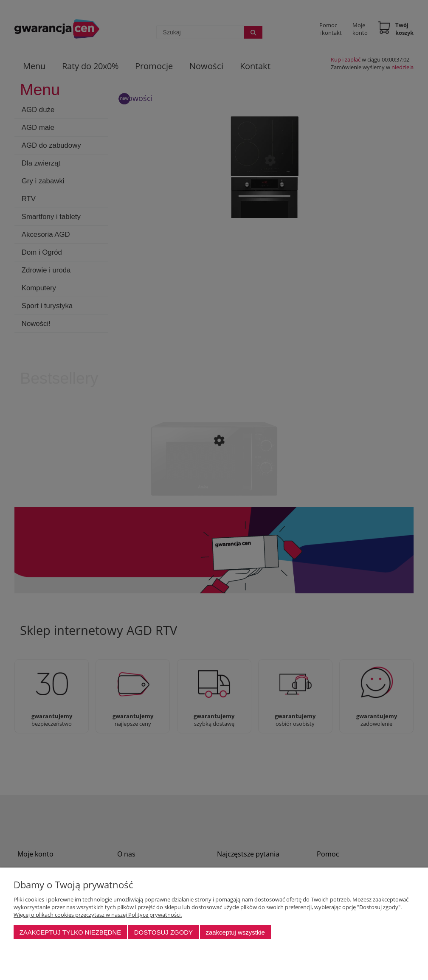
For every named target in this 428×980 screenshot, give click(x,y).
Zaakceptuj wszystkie (235, 932)
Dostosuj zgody (163, 932)
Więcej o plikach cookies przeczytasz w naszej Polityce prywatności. (98, 915)
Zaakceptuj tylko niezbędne (70, 932)
